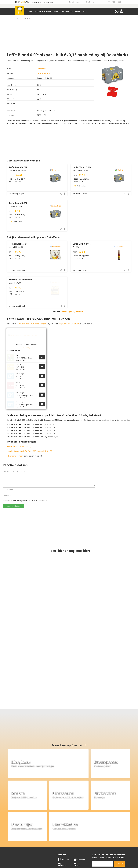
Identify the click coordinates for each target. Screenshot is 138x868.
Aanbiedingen (27, 18)
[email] (103, 820)
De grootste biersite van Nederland (41, 2)
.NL (27, 2)
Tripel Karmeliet (18, 244)
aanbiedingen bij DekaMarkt (73, 311)
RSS (77, 821)
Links (90, 841)
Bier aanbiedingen (15, 450)
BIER (18, 2)
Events (77, 11)
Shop (85, 11)
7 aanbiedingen (26, 348)
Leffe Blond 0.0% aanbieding (19, 441)
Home (18, 18)
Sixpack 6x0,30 (15, 283)
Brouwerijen (67, 11)
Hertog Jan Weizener (21, 280)
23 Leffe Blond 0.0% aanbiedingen (32, 324)
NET (23, 2)
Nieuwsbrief (93, 846)
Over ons (16, 836)
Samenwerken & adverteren (24, 844)
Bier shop (54, 844)
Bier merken (55, 836)
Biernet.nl (56, 863)
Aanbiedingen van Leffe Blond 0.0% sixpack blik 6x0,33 (29, 446)
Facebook (63, 816)
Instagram (79, 816)
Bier (30, 11)
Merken (57, 11)
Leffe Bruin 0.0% (82, 244)
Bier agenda (55, 846)
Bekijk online (80, 186)
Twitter (62, 821)
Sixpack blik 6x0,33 (80, 171)
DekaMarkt (42, 69)
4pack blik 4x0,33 (16, 247)
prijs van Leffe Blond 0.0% (69, 324)
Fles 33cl (76, 247)
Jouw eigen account (96, 844)
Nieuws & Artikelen (43, 11)
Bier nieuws (55, 841)
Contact (71, 2)
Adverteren (80, 2)
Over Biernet (90, 2)
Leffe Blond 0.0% (44, 73)
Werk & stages (18, 841)
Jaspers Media (80, 863)
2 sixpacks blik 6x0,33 (18, 171)
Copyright (92, 839)
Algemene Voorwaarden (98, 836)
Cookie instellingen (20, 846)
